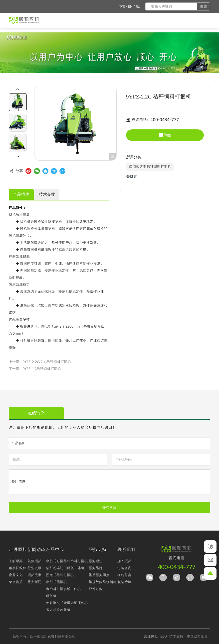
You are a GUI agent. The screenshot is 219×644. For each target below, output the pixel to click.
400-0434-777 (165, 120)
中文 (122, 6)
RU (138, 6)
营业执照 (151, 636)
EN (130, 6)
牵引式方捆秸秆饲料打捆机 (150, 167)
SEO (164, 636)
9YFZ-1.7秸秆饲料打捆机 (42, 369)
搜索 (204, 7)
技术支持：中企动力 (185, 636)
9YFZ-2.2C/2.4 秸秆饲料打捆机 (47, 362)
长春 (204, 636)
